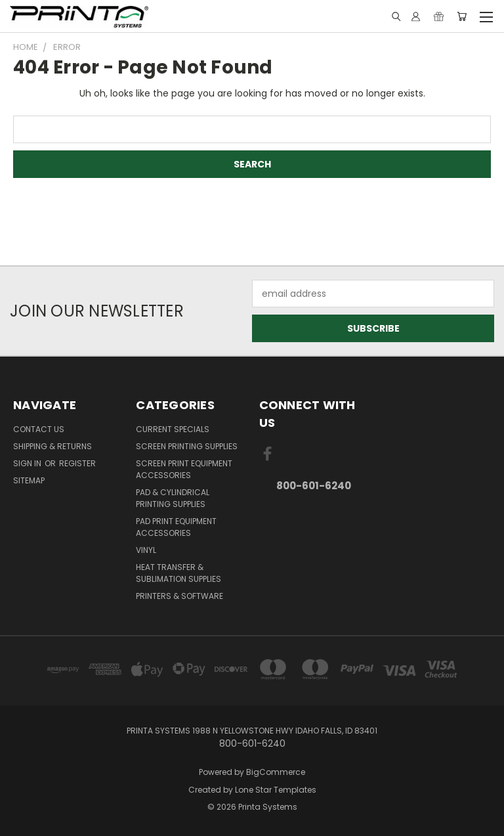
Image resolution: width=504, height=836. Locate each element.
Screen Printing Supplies (187, 446)
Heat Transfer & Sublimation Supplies (178, 573)
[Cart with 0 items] (462, 16)
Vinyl (146, 550)
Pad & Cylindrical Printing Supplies (173, 498)
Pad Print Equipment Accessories (176, 527)
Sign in (28, 463)
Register (77, 463)
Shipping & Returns (52, 446)
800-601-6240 (314, 486)
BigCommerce (276, 772)
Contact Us (39, 429)
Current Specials (173, 429)
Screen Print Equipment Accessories (184, 469)
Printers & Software (179, 596)
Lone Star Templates (276, 790)
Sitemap (29, 480)
